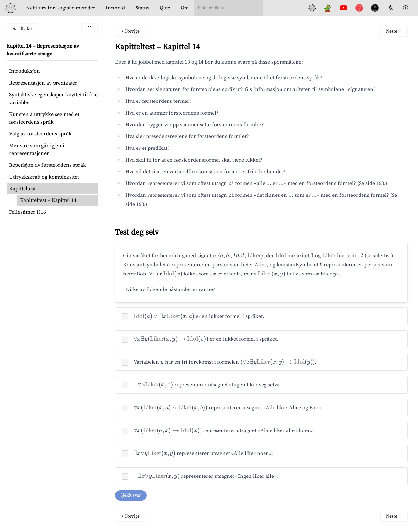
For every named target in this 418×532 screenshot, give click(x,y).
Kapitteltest (22, 189)
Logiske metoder (61, 8)
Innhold (115, 8)
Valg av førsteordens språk (40, 134)
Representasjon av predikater (43, 83)
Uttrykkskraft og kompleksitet (44, 177)
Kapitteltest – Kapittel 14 (48, 200)
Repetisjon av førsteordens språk (48, 165)
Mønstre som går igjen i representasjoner (37, 149)
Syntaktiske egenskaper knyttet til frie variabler (53, 99)
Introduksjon (24, 71)
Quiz (165, 8)
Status (142, 8)
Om (185, 8)
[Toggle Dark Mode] (391, 8)
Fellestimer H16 (28, 212)
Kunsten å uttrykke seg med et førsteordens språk (44, 118)
